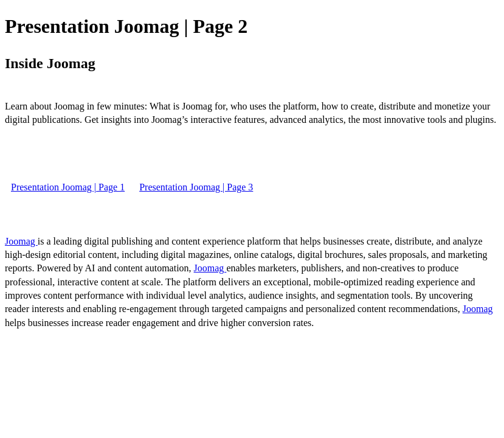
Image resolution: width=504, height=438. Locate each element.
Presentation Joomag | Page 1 (68, 187)
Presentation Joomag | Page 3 (196, 187)
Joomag (21, 241)
